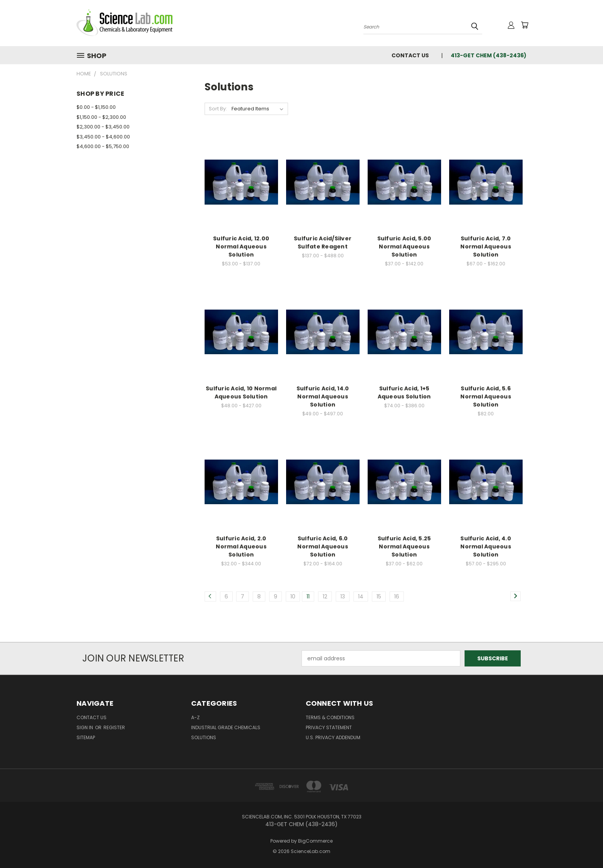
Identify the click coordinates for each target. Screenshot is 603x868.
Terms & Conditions (330, 717)
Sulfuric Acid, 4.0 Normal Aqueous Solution (486, 546)
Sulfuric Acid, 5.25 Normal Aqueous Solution (404, 546)
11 (308, 596)
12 (325, 596)
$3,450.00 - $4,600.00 (103, 137)
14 (361, 596)
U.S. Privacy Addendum (333, 737)
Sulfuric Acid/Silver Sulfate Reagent (323, 242)
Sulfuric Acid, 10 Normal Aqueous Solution (241, 392)
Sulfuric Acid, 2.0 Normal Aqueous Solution (241, 546)
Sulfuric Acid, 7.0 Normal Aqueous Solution (486, 247)
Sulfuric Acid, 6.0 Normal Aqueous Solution (323, 546)
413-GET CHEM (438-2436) (489, 55)
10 (293, 596)
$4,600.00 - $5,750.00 (103, 146)
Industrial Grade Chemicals (226, 727)
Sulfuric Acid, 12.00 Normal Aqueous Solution (241, 247)
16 (397, 596)
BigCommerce (315, 841)
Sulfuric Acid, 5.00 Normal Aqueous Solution (404, 247)
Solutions (204, 737)
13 (343, 596)
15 (379, 596)
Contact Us (410, 55)
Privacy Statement (329, 727)
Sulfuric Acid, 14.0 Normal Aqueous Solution (323, 397)
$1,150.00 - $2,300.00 (101, 117)
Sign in (85, 727)
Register (114, 727)
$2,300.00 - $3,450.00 (103, 127)
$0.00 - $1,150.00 (96, 107)
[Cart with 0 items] (525, 25)
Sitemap (86, 737)
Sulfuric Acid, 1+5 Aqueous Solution (404, 392)
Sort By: (218, 109)
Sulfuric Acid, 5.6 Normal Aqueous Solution (486, 397)
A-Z (195, 717)
